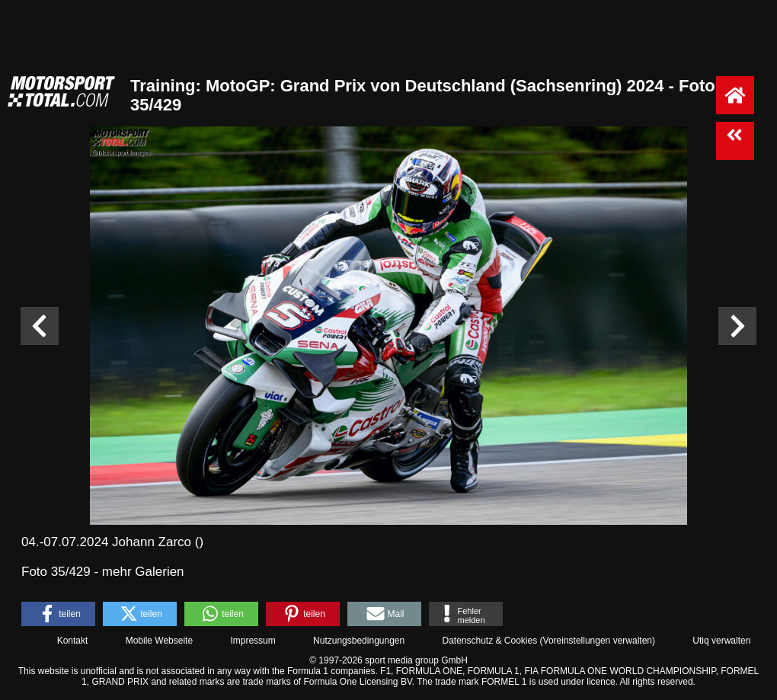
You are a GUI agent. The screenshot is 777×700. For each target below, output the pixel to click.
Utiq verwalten (721, 641)
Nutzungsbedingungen (359, 641)
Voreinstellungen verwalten (598, 641)
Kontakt (73, 641)
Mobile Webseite (160, 641)
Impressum (253, 641)
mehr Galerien (143, 572)
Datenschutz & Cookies (489, 641)
